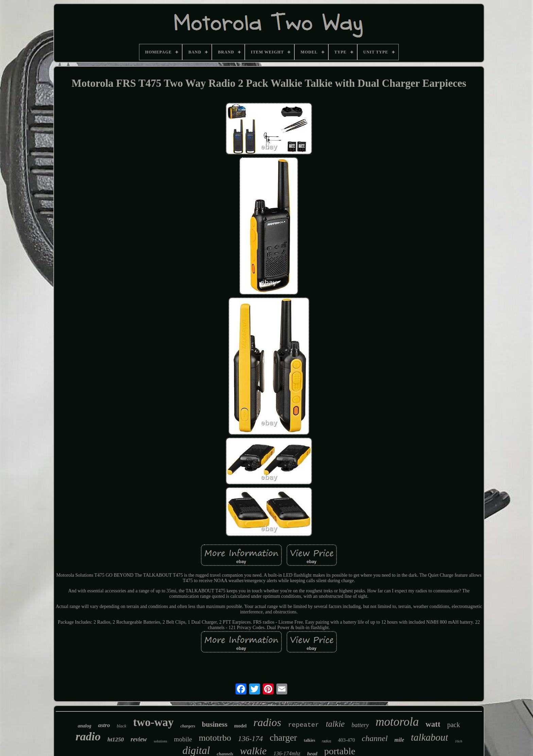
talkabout (430, 737)
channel (375, 738)
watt (433, 724)
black (121, 726)
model (240, 726)
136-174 (250, 738)
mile (399, 740)
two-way (153, 722)
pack (453, 725)
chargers (188, 726)
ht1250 (116, 739)
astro (104, 725)
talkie (335, 724)
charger (283, 738)
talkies (310, 740)
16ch (458, 741)
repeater (303, 725)
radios (267, 722)
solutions (160, 741)
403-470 (346, 740)
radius (326, 741)
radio (88, 736)
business (215, 724)
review (139, 739)
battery (360, 725)
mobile (183, 739)
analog (85, 726)
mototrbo (215, 738)
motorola (397, 722)
